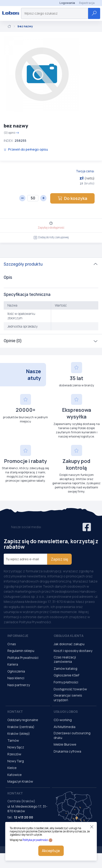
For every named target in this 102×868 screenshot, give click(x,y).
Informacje (18, 636)
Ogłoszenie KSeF (67, 675)
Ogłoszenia (16, 671)
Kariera (13, 664)
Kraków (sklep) (19, 733)
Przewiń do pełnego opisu (26, 149)
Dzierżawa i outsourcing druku (72, 735)
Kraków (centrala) (21, 727)
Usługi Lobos (66, 711)
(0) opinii (11, 133)
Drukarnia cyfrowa (67, 751)
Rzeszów (14, 754)
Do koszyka (72, 198)
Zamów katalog (65, 668)
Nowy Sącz (16, 747)
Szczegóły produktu (23, 264)
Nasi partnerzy (19, 685)
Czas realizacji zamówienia (65, 659)
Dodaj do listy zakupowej (51, 237)
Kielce (12, 768)
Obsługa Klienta (69, 636)
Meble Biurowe (65, 744)
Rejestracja (87, 3)
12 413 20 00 (23, 817)
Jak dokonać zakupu (69, 644)
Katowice (15, 775)
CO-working (63, 720)
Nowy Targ (16, 761)
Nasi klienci (16, 678)
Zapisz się (59, 559)
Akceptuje (51, 851)
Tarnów (13, 740)
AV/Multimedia (65, 727)
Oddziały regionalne (23, 720)
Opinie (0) (13, 341)
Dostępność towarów (70, 689)
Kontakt (15, 711)
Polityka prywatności (35, 840)
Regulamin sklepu (21, 651)
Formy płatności (66, 682)
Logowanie (67, 3)
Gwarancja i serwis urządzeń (68, 698)
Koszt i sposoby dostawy (73, 651)
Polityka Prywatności (23, 658)
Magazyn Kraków (20, 781)
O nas (12, 644)
